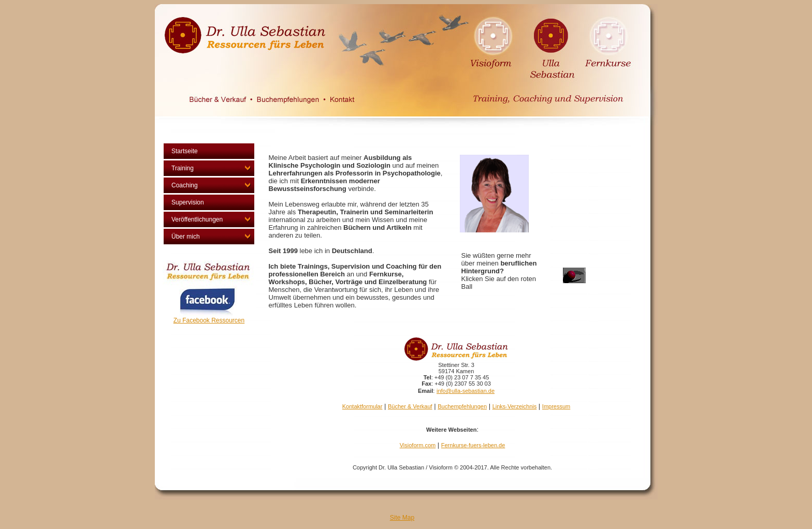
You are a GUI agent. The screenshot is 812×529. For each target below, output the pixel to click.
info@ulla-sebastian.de (466, 391)
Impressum (556, 406)
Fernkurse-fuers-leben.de (473, 445)
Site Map (402, 518)
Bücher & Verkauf (410, 406)
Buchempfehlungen (462, 406)
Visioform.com (418, 445)
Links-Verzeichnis (515, 406)
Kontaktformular (363, 406)
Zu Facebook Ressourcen (209, 320)
